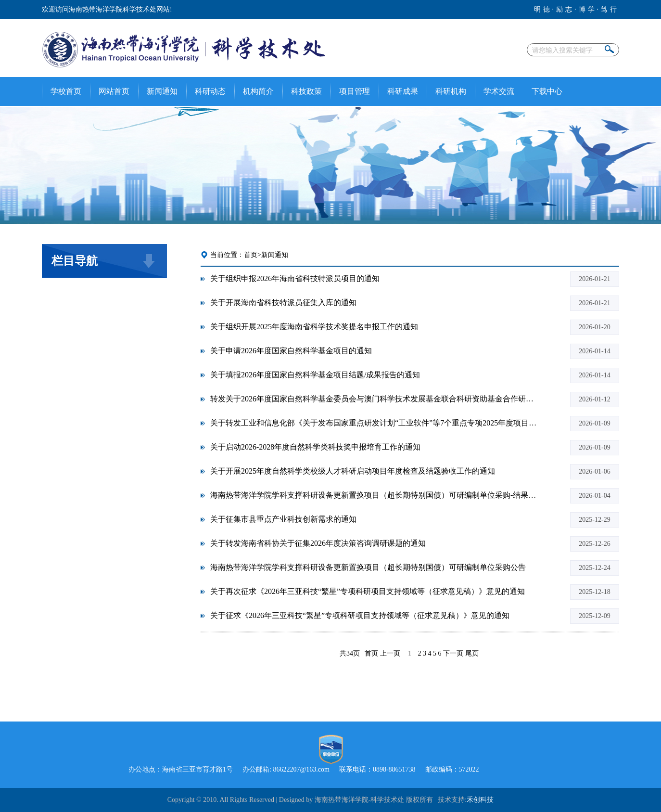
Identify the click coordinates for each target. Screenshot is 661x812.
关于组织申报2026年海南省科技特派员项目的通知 (295, 278)
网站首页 (114, 91)
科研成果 (403, 91)
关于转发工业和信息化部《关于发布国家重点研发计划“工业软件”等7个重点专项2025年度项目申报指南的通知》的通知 (374, 423)
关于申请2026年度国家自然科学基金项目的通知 (291, 351)
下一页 (453, 653)
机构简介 (258, 91)
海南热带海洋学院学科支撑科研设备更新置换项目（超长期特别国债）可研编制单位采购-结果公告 (374, 495)
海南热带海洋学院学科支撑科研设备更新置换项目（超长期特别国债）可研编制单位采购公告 (368, 567)
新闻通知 (162, 91)
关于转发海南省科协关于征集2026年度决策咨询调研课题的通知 (318, 543)
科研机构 (451, 91)
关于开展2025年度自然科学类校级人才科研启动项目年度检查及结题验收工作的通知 (353, 471)
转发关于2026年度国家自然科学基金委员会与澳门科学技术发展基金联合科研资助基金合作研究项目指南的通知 (374, 399)
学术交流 (499, 91)
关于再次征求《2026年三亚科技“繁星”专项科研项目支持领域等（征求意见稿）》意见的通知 (368, 591)
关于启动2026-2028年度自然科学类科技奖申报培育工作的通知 (315, 447)
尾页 (472, 653)
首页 (251, 255)
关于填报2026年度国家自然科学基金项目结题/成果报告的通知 (315, 375)
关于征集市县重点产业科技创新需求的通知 (283, 519)
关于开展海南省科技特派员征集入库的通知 (283, 303)
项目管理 (355, 91)
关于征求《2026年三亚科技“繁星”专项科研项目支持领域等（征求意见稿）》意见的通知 (360, 615)
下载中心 (547, 91)
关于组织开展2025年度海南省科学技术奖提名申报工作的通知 (314, 327)
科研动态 (210, 91)
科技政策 (306, 91)
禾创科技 (480, 800)
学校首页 (66, 91)
